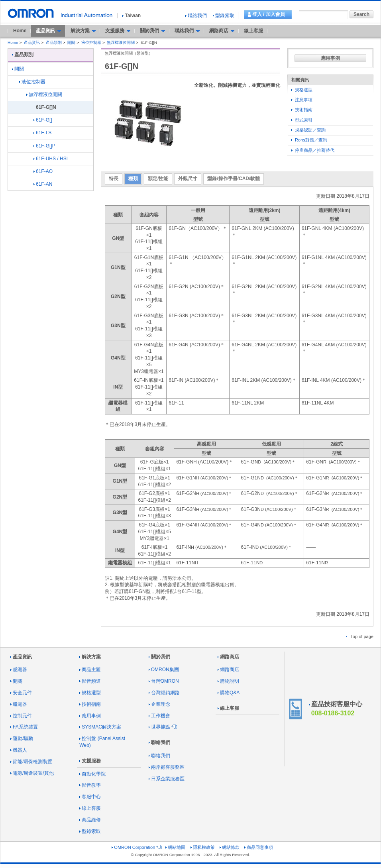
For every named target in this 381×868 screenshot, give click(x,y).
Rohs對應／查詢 (309, 140)
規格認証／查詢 (308, 130)
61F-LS (42, 133)
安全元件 (21, 693)
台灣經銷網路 (164, 693)
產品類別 (54, 42)
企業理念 (159, 704)
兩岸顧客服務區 (167, 767)
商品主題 (90, 670)
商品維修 (90, 820)
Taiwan (132, 16)
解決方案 (90, 657)
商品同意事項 (259, 847)
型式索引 (302, 120)
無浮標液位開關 (121, 42)
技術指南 (302, 110)
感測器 (19, 670)
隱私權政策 (203, 847)
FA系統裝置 (24, 727)
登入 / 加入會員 (269, 14)
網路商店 (228, 657)
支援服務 (90, 761)
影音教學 (90, 785)
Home (20, 31)
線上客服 (253, 31)
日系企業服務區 (167, 779)
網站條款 (230, 847)
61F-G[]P (44, 146)
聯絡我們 (196, 16)
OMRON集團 (164, 670)
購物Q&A (229, 693)
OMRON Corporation (136, 847)
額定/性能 (158, 179)
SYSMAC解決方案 (100, 727)
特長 (114, 179)
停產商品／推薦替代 (313, 150)
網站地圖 (175, 847)
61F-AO (43, 171)
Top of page (359, 636)
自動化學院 (92, 774)
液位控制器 (91, 42)
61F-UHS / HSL (51, 159)
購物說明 (228, 681)
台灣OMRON (164, 681)
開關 (71, 42)
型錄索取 (224, 16)
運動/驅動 (22, 738)
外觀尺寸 (188, 179)
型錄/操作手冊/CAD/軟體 (234, 179)
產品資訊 (32, 42)
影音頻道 (90, 681)
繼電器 (19, 704)
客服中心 (90, 797)
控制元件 (21, 716)
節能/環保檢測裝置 (31, 762)
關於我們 (159, 657)
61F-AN (43, 184)
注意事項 (302, 100)
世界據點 (162, 727)
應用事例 (330, 58)
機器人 (19, 750)
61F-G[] (43, 120)
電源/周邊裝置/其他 (32, 773)
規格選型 (302, 90)
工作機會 (159, 716)
